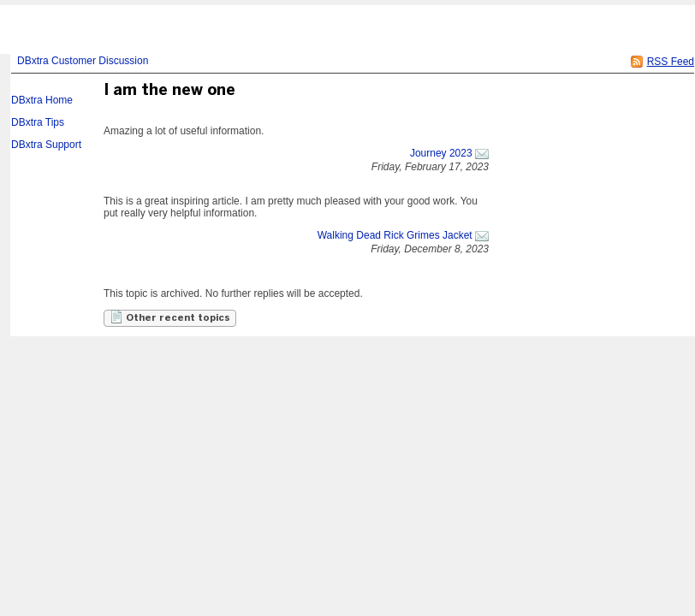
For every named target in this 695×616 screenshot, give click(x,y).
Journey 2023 (441, 153)
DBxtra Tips (38, 122)
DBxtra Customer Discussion (83, 61)
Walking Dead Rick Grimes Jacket (395, 235)
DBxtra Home (42, 100)
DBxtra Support (46, 145)
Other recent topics (170, 317)
